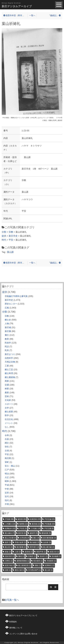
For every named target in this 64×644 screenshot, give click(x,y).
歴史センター (11, 304)
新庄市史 (9, 300)
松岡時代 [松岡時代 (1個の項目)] (50, 565)
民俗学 (8, 343)
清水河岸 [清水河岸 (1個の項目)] (10, 556)
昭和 (7, 481)
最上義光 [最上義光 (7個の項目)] (10, 533)
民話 (7, 347)
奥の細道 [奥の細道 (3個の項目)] (35, 542)
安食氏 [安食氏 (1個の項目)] (32, 556)
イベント (9, 423)
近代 (7, 496)
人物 (7, 324)
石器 (7, 439)
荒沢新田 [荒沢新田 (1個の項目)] (38, 561)
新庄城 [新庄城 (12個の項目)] (36, 524)
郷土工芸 (9, 370)
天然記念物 (10, 362)
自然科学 (9, 358)
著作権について (16, 628)
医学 (7, 415)
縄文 (7, 443)
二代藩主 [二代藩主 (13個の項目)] (10, 524)
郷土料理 (9, 373)
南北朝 (8, 458)
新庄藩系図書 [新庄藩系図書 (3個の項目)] (50, 538)
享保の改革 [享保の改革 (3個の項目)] (20, 542)
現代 (7, 500)
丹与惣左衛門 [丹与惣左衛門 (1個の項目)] (35, 570)
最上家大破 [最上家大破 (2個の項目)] (49, 547)
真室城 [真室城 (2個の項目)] (29, 552)
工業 (7, 366)
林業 (7, 389)
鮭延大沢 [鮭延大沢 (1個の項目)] (55, 552)
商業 (7, 381)
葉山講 (10, 252)
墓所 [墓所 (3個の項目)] (8, 542)
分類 (5, 312)
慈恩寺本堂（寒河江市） (16, 15)
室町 (7, 462)
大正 (7, 477)
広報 (7, 308)
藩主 (7, 335)
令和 (7, 435)
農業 (7, 393)
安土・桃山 (10, 466)
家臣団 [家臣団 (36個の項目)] (22, 519)
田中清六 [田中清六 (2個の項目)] (35, 547)
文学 (7, 408)
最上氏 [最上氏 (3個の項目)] (9, 547)
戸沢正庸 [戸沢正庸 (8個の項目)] (49, 529)
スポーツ (9, 404)
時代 (5, 431)
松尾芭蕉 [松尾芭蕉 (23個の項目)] (35, 519)
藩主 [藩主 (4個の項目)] (36, 538)
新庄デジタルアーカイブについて (23, 615)
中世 (7, 489)
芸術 (7, 396)
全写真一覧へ (12, 600)
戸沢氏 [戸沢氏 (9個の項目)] (23, 529)
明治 (7, 474)
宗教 (7, 316)
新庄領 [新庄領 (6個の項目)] (22, 533)
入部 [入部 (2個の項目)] (18, 552)
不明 (7, 504)
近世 (7, 493)
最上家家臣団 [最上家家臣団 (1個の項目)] (25, 565)
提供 (5, 292)
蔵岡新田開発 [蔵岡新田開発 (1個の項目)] (23, 561)
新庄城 (8, 327)
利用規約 (13, 622)
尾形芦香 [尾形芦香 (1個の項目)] (41, 552)
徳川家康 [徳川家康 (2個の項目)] (21, 547)
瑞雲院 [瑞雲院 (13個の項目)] (24, 524)
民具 (7, 350)
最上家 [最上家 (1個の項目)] (49, 570)
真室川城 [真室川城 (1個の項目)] (10, 565)
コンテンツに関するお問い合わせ (23, 634)
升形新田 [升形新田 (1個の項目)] (51, 561)
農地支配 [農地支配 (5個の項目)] (46, 533)
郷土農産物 (10, 377)
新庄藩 (8, 331)
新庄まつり (10, 354)
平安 (7, 454)
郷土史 (8, 320)
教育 (7, 339)
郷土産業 (9, 412)
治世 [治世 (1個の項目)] (8, 570)
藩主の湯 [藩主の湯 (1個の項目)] (20, 570)
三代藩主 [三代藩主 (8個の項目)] (36, 529)
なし (7, 427)
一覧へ (32, 15)
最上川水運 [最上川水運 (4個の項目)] (10, 538)
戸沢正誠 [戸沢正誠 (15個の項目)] (50, 519)
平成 (7, 485)
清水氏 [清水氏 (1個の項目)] (44, 556)
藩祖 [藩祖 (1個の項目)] (38, 565)
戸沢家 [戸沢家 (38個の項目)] (9, 519)
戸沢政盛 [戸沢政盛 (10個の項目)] (50, 524)
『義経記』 (54, 15)
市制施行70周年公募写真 (16, 296)
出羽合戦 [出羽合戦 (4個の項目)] (25, 538)
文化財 (8, 400)
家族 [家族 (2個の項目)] (8, 552)
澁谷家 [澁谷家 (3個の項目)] (47, 542)
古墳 (7, 451)
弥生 (7, 447)
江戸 (7, 470)
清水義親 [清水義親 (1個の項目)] (56, 556)
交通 (7, 385)
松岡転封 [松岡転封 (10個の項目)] (10, 529)
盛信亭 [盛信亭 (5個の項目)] (34, 533)
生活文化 (9, 419)
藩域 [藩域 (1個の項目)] (21, 556)
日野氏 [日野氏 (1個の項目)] (9, 561)
